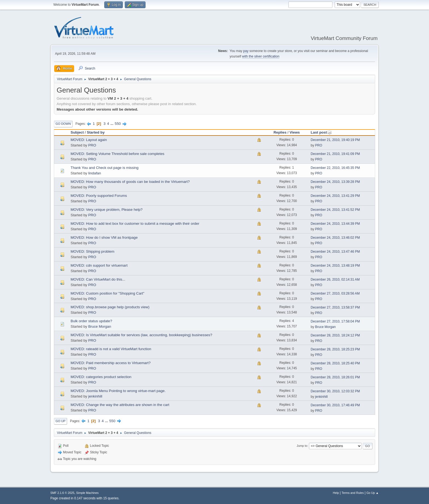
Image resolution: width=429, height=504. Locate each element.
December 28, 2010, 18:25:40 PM (335, 363)
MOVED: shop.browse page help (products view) (110, 307)
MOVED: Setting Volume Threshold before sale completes (118, 154)
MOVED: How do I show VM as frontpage (104, 237)
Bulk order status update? (91, 321)
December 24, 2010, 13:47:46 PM (335, 252)
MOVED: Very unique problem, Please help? (107, 210)
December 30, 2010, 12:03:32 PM (335, 391)
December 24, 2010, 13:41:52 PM (335, 210)
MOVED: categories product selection (101, 377)
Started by (96, 132)
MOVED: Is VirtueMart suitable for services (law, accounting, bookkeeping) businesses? (141, 335)
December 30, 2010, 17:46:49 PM (335, 405)
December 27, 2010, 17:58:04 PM (335, 321)
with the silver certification (261, 56)
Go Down (63, 124)
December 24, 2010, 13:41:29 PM (335, 196)
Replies (280, 132)
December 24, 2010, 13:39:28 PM (335, 182)
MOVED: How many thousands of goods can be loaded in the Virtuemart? (130, 182)
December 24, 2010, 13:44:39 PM (335, 224)
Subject (77, 132)
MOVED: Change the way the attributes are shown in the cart (120, 405)
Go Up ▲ (373, 493)
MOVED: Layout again (89, 140)
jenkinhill (95, 396)
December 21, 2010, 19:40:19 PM (335, 140)
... (112, 124)
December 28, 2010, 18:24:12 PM (335, 335)
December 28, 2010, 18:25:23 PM (335, 349)
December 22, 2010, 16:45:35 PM (335, 168)
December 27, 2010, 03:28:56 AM (335, 293)
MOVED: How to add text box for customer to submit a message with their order (135, 224)
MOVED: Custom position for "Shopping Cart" (107, 293)
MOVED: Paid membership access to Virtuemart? (111, 363)
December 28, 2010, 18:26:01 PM (335, 377)
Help (336, 493)
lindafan (95, 173)
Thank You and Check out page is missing (105, 168)
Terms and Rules (353, 493)
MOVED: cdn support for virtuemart (99, 265)
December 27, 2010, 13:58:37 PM (335, 307)
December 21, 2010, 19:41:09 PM (335, 154)
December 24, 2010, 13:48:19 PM (335, 266)
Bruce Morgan (100, 326)
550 (118, 124)
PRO (92, 145)
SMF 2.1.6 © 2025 (62, 493)
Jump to (302, 446)
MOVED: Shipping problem (92, 251)
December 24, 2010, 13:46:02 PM (335, 238)
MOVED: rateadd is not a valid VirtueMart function (111, 349)
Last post (321, 132)
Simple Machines (87, 493)
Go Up (60, 421)
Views (295, 132)
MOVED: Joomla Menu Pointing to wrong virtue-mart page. (118, 391)
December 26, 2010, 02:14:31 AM (335, 280)
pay (246, 51)
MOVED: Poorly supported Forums (99, 196)
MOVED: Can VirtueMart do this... (98, 279)
